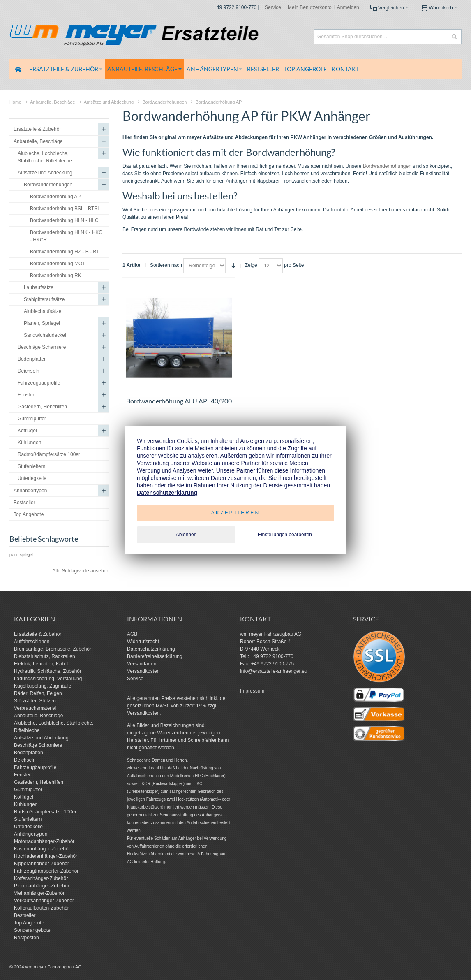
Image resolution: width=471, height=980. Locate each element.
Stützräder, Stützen (35, 701)
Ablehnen (186, 535)
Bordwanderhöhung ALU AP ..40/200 (179, 401)
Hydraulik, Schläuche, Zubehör (48, 671)
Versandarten (142, 664)
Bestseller (25, 915)
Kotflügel (24, 797)
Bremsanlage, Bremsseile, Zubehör (53, 649)
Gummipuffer (28, 790)
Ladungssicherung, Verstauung (48, 679)
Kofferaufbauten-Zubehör (42, 908)
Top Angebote (29, 923)
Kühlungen (26, 804)
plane (14, 555)
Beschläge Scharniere (38, 745)
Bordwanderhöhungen (387, 166)
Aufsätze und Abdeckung (41, 738)
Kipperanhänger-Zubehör (42, 864)
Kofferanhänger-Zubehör (41, 878)
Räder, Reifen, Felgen (38, 693)
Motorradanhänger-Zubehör (44, 841)
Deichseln (25, 760)
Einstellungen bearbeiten (285, 535)
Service (273, 7)
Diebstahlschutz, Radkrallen (45, 656)
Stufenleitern (28, 819)
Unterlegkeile (28, 827)
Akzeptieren (236, 513)
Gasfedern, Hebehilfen (39, 782)
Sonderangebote (32, 930)
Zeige (251, 265)
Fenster (22, 775)
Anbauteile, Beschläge (38, 716)
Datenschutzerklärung (151, 649)
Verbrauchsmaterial (35, 708)
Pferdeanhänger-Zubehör (42, 886)
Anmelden (348, 7)
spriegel (26, 555)
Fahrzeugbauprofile (35, 767)
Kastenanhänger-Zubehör (42, 849)
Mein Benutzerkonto (310, 7)
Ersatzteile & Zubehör (38, 634)
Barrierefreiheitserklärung (155, 656)
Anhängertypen (31, 834)
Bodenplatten (29, 753)
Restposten (27, 938)
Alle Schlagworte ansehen (81, 571)
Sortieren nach (166, 265)
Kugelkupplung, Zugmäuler (43, 686)
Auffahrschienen (32, 642)
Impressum (252, 691)
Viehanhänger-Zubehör (39, 893)
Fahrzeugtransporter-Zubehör (46, 871)
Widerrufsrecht (143, 642)
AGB (132, 634)
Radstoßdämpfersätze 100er (45, 812)
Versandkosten (143, 671)
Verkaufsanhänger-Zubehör (44, 901)
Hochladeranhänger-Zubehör (46, 856)
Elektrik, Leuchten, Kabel (41, 664)
